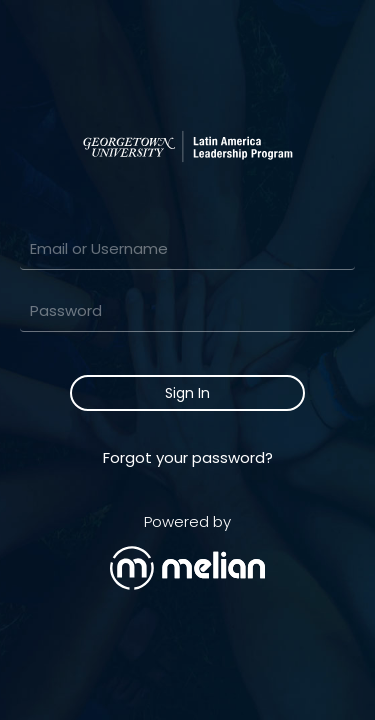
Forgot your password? (188, 457)
